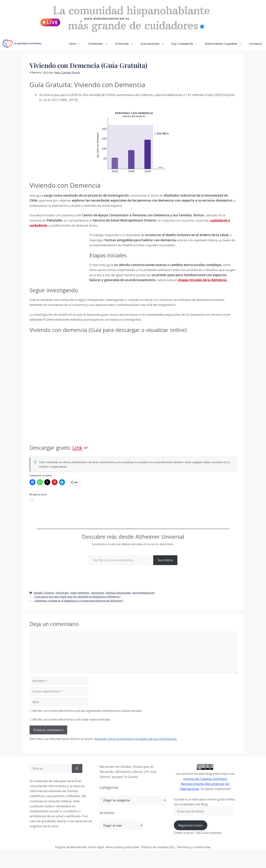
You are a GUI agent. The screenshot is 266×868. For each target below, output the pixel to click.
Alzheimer (100, 44)
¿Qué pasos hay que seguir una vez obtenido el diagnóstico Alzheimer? (77, 597)
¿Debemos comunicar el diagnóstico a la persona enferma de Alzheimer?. (79, 601)
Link (77, 448)
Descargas (62, 593)
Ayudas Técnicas (44, 593)
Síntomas (126, 44)
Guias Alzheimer (80, 593)
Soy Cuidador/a (186, 44)
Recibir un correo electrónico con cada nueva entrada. (72, 719)
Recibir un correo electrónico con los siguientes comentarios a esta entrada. (88, 711)
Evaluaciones (154, 44)
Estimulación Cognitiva (225, 44)
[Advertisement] (57, 257)
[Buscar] (77, 768)
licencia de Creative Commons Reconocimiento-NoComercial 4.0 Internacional (205, 784)
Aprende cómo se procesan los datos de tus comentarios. (136, 739)
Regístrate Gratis (191, 825)
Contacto (256, 44)
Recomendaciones (144, 593)
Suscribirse (165, 560)
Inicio (77, 44)
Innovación (98, 593)
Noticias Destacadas (118, 593)
